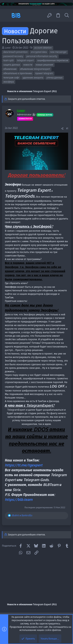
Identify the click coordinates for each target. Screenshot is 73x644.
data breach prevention (15, 52)
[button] (6, 15)
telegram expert (25, 60)
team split (8, 60)
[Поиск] (67, 15)
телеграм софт (11, 78)
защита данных (12, 65)
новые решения (44, 65)
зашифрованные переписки (53, 60)
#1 (67, 128)
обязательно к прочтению (18, 73)
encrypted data (39, 52)
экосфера (9, 82)
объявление (10, 69)
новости (28, 65)
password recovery (13, 56)
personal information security (42, 56)
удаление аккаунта (33, 78)
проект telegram (44, 73)
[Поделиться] (62, 129)
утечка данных (55, 78)
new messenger (58, 52)
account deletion (43, 48)
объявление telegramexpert (35, 69)
